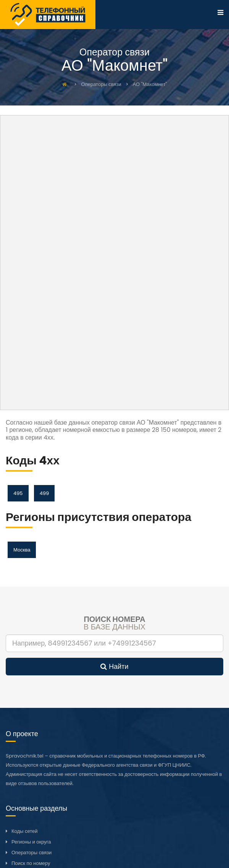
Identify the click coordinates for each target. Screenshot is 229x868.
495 (18, 493)
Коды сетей (25, 831)
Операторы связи (31, 853)
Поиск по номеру (31, 863)
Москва (22, 550)
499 (44, 493)
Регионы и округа (31, 842)
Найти (114, 666)
